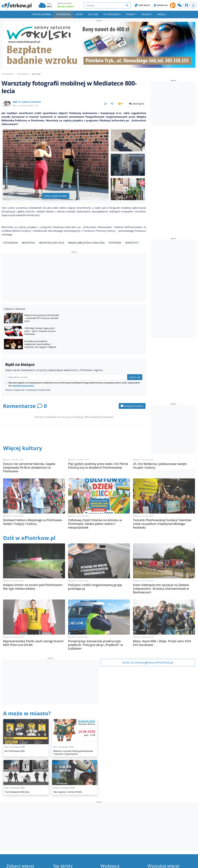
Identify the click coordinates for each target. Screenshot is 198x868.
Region (146, 14)
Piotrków (115, 243)
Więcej (161, 14)
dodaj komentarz (132, 406)
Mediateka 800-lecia (52, 243)
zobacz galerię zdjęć (56, 196)
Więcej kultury (23, 448)
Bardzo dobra (66, 6)
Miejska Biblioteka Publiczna (86, 243)
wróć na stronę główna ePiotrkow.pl (148, 662)
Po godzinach (112, 14)
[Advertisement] (74, 278)
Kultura (93, 14)
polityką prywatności (23, 386)
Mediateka (28, 243)
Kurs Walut (143, 5)
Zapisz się (135, 377)
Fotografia (10, 243)
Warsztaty (132, 243)
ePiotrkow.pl (8, 74)
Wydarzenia (63, 14)
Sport (79, 14)
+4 (128, 189)
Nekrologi (161, 5)
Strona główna (41, 14)
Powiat (130, 14)
